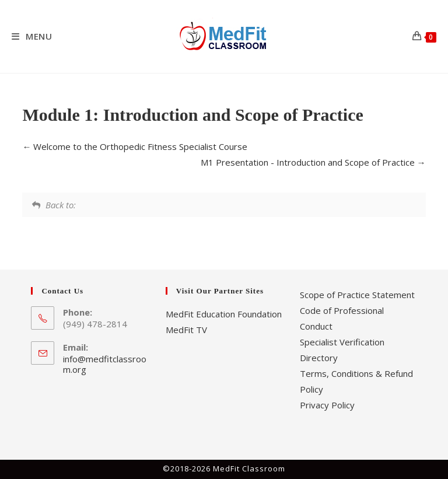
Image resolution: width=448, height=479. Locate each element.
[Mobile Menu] (32, 36)
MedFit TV (186, 330)
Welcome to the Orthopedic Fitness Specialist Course (135, 146)
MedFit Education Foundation (224, 314)
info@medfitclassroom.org (105, 364)
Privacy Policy (327, 405)
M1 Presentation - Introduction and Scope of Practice (313, 162)
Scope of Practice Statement (357, 295)
